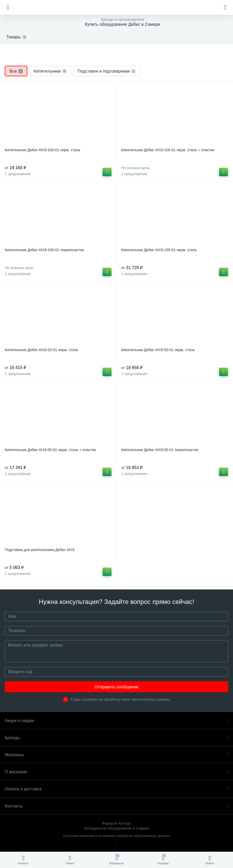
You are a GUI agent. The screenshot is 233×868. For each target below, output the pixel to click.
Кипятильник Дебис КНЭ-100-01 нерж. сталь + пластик (168, 150)
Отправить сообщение (116, 687)
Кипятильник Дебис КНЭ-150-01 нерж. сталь (159, 250)
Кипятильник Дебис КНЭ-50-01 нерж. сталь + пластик (50, 450)
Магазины (116, 755)
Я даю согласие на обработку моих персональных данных (120, 699)
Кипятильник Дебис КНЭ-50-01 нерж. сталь (158, 350)
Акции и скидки (116, 721)
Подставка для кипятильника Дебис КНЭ (40, 550)
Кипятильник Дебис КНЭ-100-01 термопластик (44, 250)
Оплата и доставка (116, 789)
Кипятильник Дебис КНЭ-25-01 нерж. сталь (42, 350)
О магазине (116, 772)
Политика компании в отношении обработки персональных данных (116, 836)
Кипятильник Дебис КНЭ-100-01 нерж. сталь (43, 150)
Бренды (116, 738)
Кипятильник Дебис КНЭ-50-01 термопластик (160, 450)
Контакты (116, 806)
